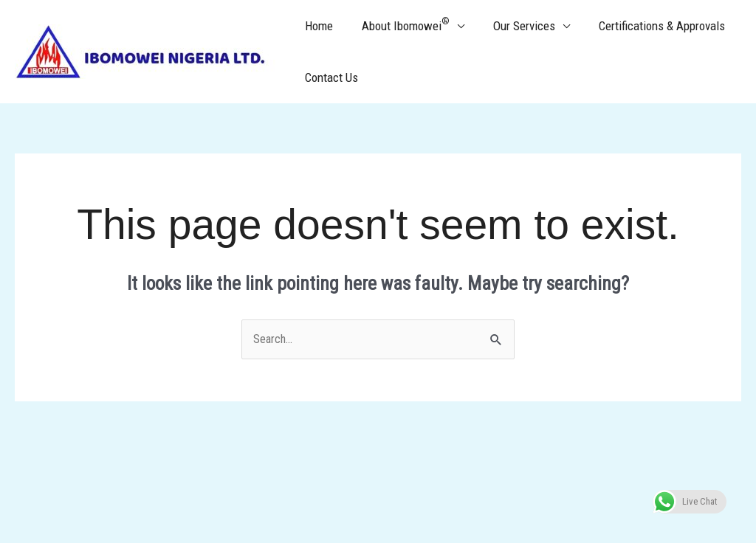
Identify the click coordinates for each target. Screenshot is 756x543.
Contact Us (329, 77)
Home (317, 26)
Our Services (515, 26)
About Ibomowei (400, 24)
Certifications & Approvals (649, 26)
